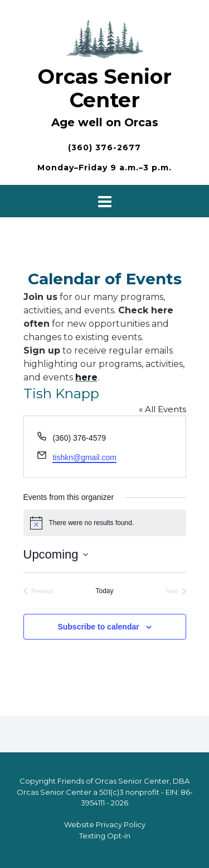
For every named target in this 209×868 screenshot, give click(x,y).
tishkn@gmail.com (84, 457)
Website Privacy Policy (105, 824)
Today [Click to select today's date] (104, 591)
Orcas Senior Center (105, 88)
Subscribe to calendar (98, 627)
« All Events (162, 409)
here (86, 377)
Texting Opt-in (105, 836)
